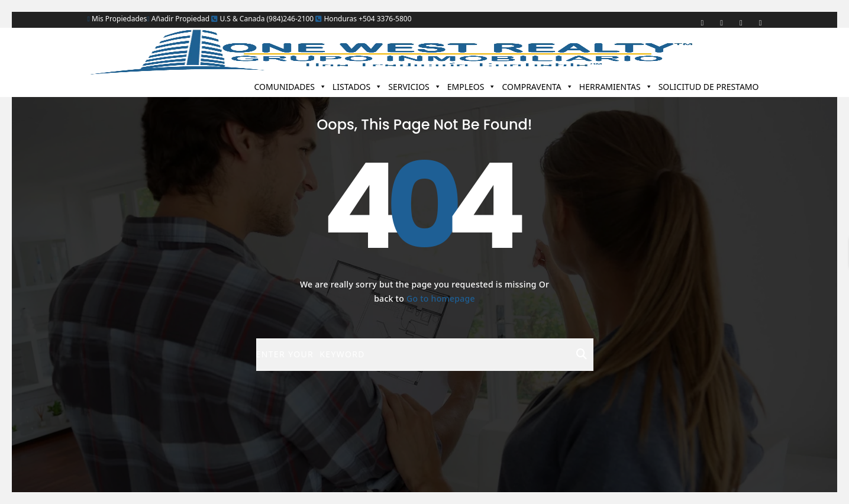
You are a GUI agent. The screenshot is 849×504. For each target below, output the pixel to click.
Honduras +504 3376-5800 (363, 19)
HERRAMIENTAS (616, 87)
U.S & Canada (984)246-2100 (262, 19)
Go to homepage (441, 298)
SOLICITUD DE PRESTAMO (709, 87)
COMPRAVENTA (537, 87)
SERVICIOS (415, 87)
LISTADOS (357, 87)
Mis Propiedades (117, 19)
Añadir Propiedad (178, 19)
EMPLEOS (472, 87)
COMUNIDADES (290, 87)
